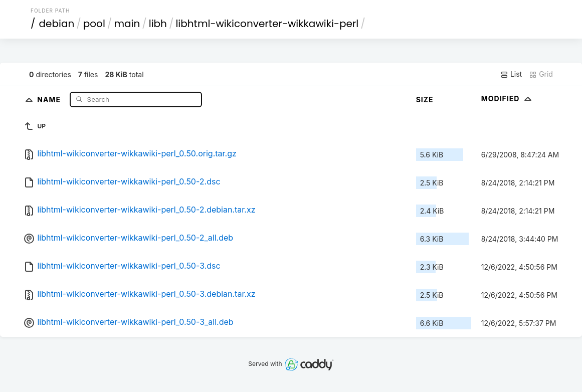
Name (50, 99)
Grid (541, 74)
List (511, 74)
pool (94, 24)
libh (158, 24)
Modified (508, 99)
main (127, 24)
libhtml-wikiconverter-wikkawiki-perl (267, 24)
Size (425, 100)
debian (57, 24)
